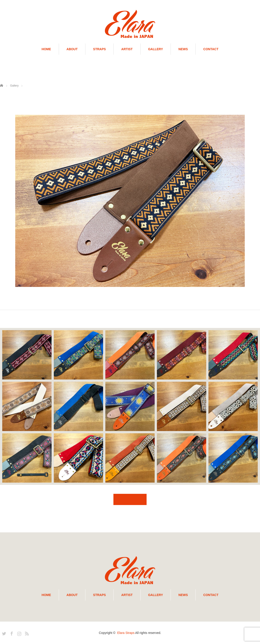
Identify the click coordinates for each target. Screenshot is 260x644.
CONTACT (211, 49)
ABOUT (72, 49)
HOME (46, 49)
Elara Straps (126, 633)
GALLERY (156, 49)
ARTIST (127, 49)
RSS (26, 633)
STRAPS (99, 49)
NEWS (183, 49)
